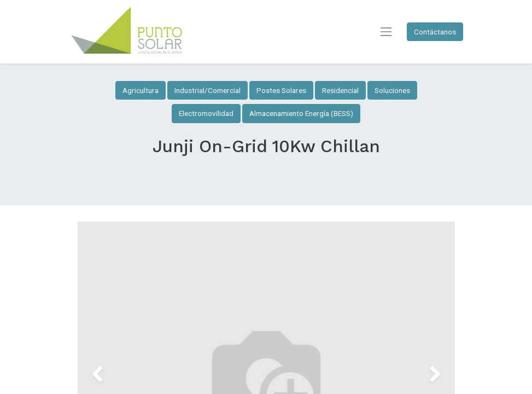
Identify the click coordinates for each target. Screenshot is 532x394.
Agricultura (141, 90)
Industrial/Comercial (207, 90)
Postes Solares (281, 90)
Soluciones (392, 90)
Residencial (340, 90)
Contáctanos (435, 32)
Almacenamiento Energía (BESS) (301, 113)
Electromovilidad (206, 113)
